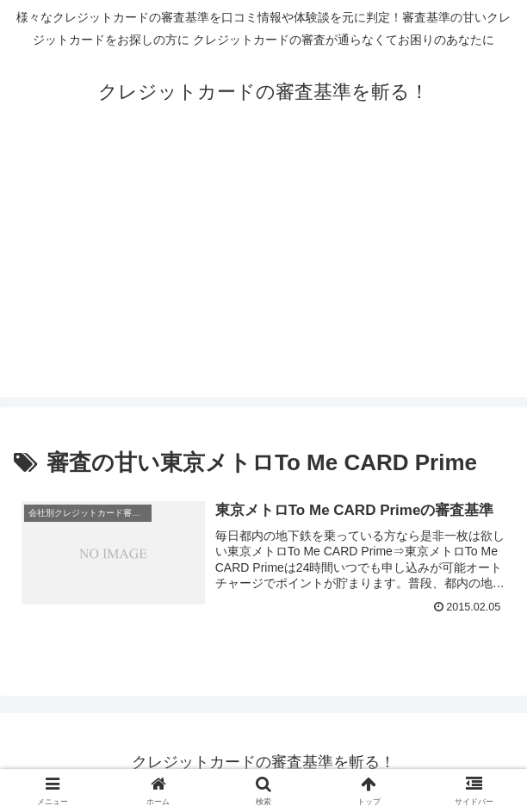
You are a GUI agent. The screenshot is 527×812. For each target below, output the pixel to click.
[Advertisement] (263, 276)
